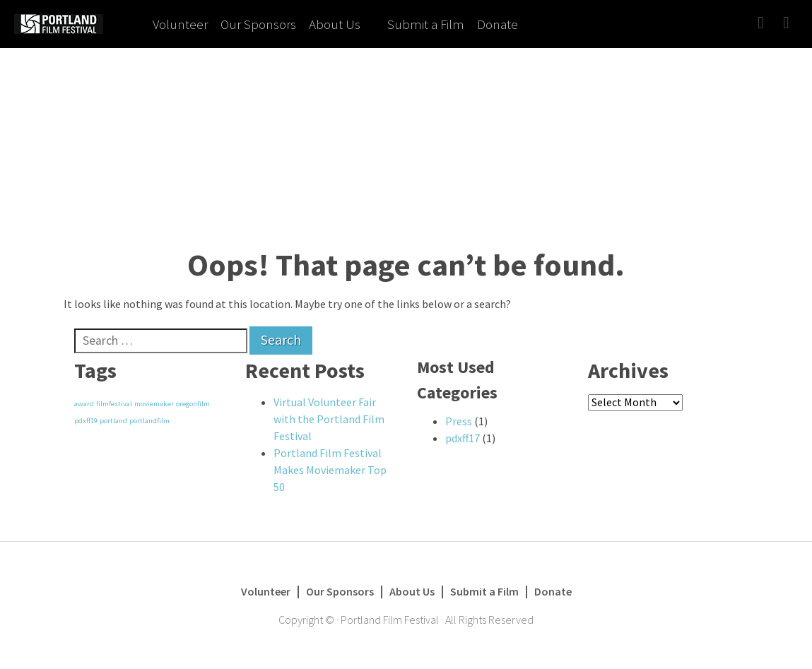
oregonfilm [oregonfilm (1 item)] (193, 404)
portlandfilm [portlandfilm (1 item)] (149, 421)
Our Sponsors (258, 24)
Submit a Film (426, 24)
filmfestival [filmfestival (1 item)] (114, 404)
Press (459, 421)
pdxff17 (463, 438)
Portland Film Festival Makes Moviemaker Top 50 (330, 470)
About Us (335, 24)
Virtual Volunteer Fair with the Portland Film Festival (329, 419)
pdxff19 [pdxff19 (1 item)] (86, 421)
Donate (498, 24)
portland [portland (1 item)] (113, 421)
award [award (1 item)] (84, 404)
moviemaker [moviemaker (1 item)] (154, 404)
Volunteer (180, 24)
